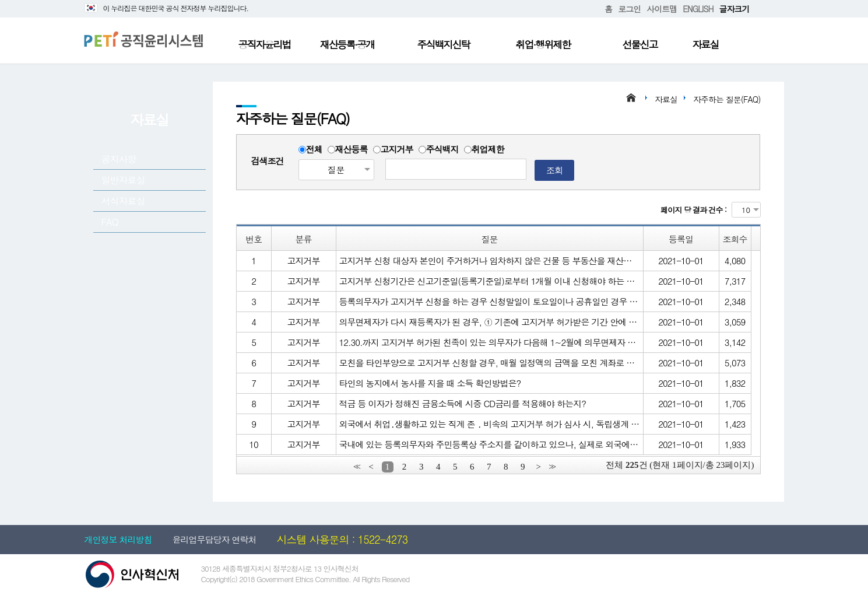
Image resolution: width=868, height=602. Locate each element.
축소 (768, 9)
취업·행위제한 (543, 44)
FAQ (110, 222)
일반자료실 (123, 180)
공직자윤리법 (265, 44)
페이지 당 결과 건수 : (693, 210)
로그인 (629, 9)
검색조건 (268, 161)
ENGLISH (698, 9)
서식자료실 (123, 201)
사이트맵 (662, 9)
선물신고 (640, 44)
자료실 (706, 44)
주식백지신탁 (444, 44)
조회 (554, 170)
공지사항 (119, 159)
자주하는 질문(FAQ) (727, 99)
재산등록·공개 (347, 44)
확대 (758, 9)
